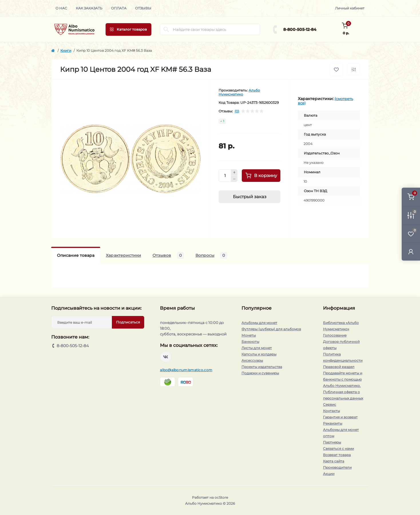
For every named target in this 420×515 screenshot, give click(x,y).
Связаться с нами (338, 449)
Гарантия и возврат (340, 417)
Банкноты (250, 342)
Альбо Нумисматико (239, 92)
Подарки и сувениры (260, 373)
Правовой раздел (339, 367)
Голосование (335, 335)
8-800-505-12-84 (300, 29)
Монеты (249, 335)
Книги (66, 50)
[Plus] (234, 172)
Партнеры (332, 442)
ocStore (221, 497)
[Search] (166, 29)
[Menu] (128, 29)
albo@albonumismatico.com (186, 370)
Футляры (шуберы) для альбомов (271, 329)
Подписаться (128, 322)
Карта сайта (334, 461)
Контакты (331, 411)
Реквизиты (333, 423)
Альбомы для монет (259, 323)
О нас (61, 8)
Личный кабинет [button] (350, 8)
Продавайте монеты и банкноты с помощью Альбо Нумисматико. (343, 379)
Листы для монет (257, 348)
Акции (329, 474)
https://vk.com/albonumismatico (166, 357)
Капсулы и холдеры (259, 354)
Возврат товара (337, 455)
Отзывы (143, 8)
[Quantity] (225, 176)
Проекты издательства (262, 367)
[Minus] (234, 179)
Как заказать (89, 8)
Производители (337, 467)
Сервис (330, 404)
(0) (237, 111)
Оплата (119, 8)
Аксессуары (252, 360)
